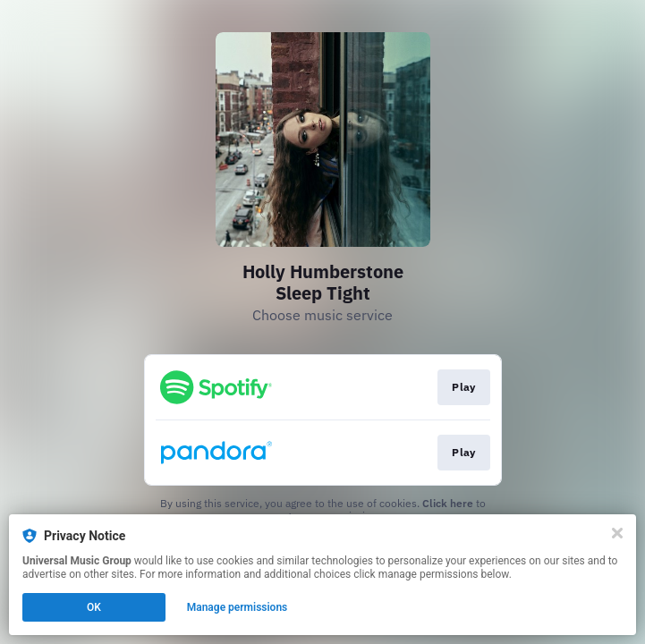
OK (94, 607)
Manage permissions (238, 607)
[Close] (617, 533)
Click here (448, 503)
